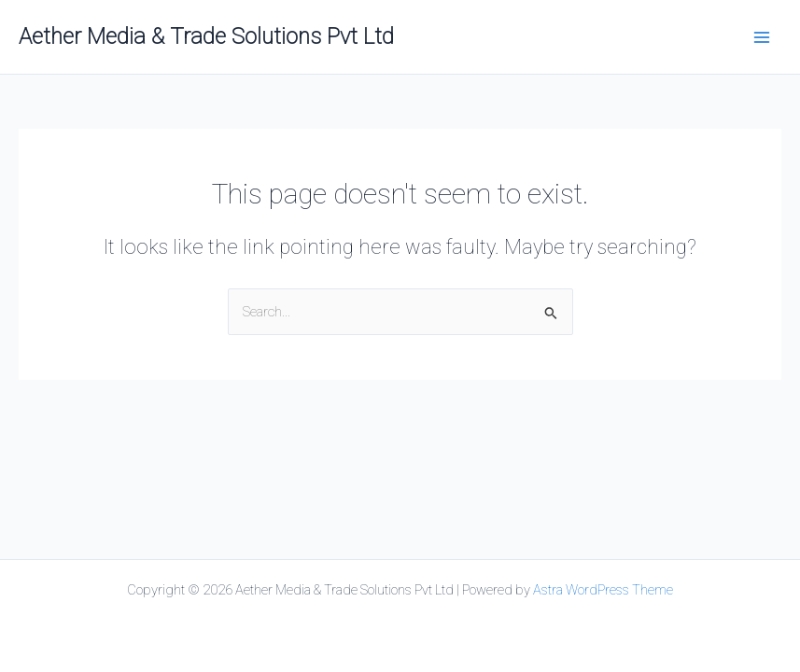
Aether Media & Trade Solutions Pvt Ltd (206, 36)
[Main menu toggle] (762, 37)
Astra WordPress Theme (603, 590)
